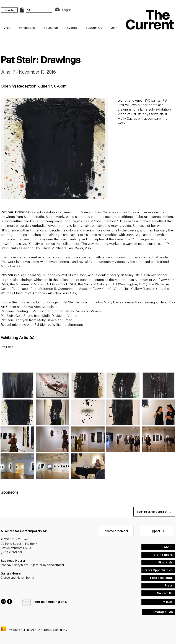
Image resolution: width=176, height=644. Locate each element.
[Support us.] (157, 531)
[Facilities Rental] (158, 578)
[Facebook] (9, 601)
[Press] (158, 586)
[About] (158, 547)
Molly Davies (75, 311)
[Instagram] (3, 601)
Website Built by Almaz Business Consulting (38, 630)
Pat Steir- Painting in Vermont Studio (29, 311)
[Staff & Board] (158, 555)
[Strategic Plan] (158, 612)
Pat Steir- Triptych (14, 320)
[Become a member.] (116, 531)
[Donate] (9, 10)
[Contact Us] (158, 593)
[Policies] (158, 602)
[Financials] (158, 563)
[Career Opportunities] (158, 570)
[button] (26, 602)
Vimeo (96, 311)
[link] (22, 10)
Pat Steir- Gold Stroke (17, 316)
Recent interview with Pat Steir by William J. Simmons (42, 325)
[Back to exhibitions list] (154, 512)
